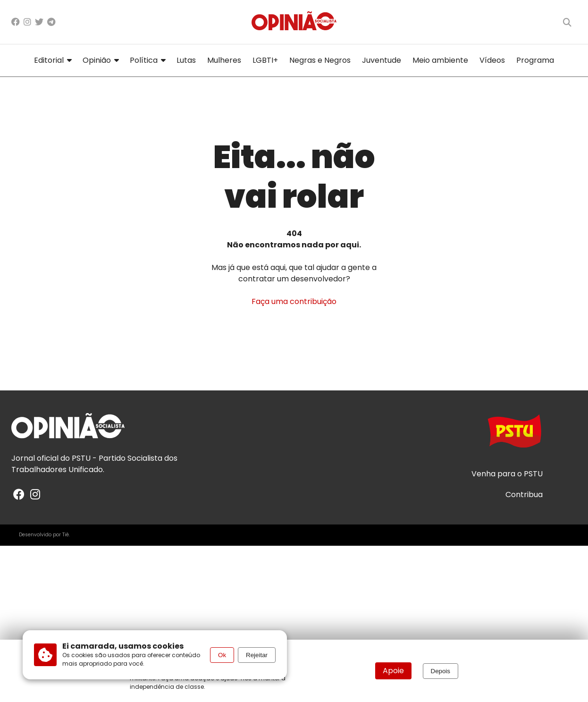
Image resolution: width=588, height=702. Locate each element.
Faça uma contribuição (294, 301)
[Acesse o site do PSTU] (514, 436)
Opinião (101, 60)
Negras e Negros (320, 60)
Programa (535, 60)
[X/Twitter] (39, 22)
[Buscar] (567, 22)
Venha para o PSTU (507, 474)
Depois (441, 671)
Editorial (53, 60)
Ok (222, 655)
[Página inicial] (294, 22)
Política (147, 60)
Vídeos (492, 60)
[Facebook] (16, 22)
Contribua (524, 495)
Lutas (186, 60)
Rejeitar (257, 655)
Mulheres (224, 60)
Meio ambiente (440, 60)
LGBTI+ (265, 60)
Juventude (382, 60)
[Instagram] (27, 22)
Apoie (393, 671)
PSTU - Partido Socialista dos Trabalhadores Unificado (94, 464)
